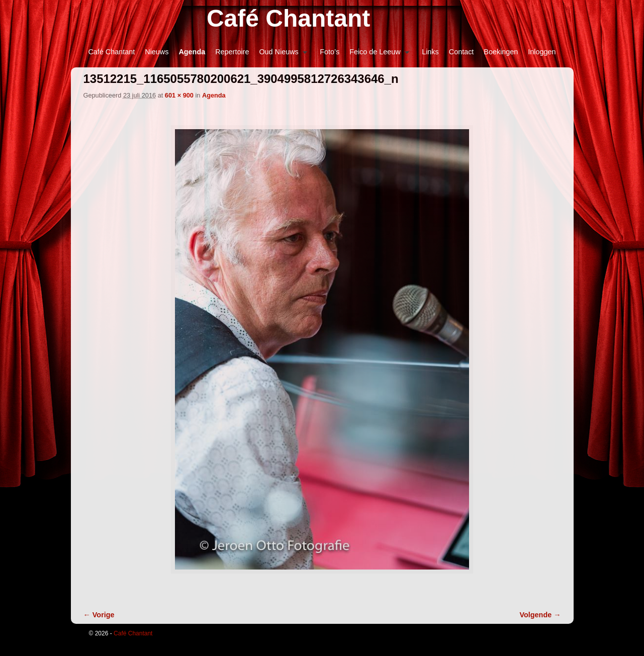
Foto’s (330, 52)
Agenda (192, 52)
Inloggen (542, 52)
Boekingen (501, 52)
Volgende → (540, 615)
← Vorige (99, 615)
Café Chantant (288, 18)
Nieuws (157, 52)
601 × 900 (179, 95)
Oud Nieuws (281, 55)
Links (430, 52)
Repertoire (232, 52)
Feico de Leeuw (377, 55)
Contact (462, 52)
